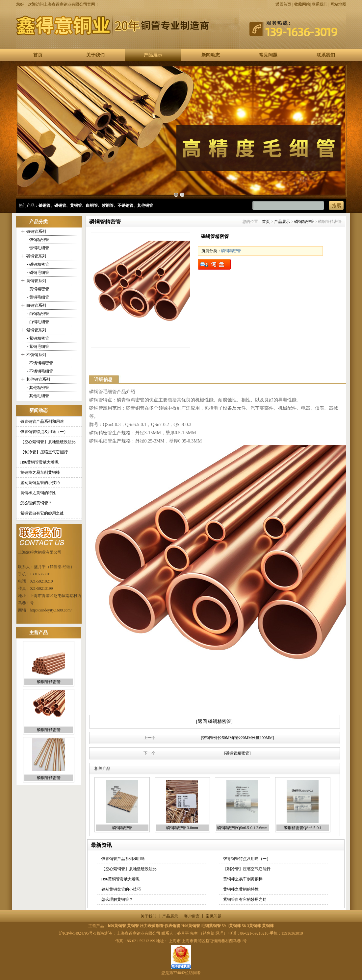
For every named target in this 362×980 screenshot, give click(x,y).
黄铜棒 (268, 926)
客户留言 (192, 916)
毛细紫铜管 (211, 926)
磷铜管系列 (36, 256)
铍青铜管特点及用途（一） (44, 432)
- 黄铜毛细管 (38, 297)
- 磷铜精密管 (38, 264)
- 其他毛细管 (38, 396)
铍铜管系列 (36, 231)
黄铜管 (133, 926)
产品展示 (153, 55)
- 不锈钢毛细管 (40, 371)
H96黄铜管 (191, 926)
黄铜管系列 (36, 281)
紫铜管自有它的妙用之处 (42, 513)
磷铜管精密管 (49, 682)
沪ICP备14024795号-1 (78, 933)
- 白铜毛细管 (38, 322)
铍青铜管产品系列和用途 (42, 421)
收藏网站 (302, 4)
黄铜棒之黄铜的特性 (38, 493)
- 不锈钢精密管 (40, 363)
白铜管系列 (36, 305)
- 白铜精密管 (38, 314)
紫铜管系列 (36, 330)
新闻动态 (211, 55)
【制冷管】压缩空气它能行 (44, 452)
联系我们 (320, 4)
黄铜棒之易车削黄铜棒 (40, 472)
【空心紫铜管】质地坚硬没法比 (48, 442)
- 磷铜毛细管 (38, 273)
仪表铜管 (172, 926)
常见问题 (268, 55)
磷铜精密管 (304, 222)
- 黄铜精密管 (38, 289)
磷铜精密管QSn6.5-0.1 (303, 828)
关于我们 (95, 55)
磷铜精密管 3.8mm (182, 828)
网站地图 (338, 4)
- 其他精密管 (38, 388)
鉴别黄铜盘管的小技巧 (40, 483)
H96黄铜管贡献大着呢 (40, 462)
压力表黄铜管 (152, 926)
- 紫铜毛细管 (38, 347)
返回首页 (283, 4)
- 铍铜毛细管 (38, 248)
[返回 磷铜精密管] (214, 721)
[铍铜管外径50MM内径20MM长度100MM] (237, 738)
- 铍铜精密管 (38, 240)
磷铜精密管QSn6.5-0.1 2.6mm (242, 828)
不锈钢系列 (36, 355)
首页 (38, 55)
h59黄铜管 (117, 926)
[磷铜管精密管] (238, 753)
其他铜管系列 (38, 379)
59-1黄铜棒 (231, 926)
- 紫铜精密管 (38, 338)
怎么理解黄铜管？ (36, 503)
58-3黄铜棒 (251, 926)
